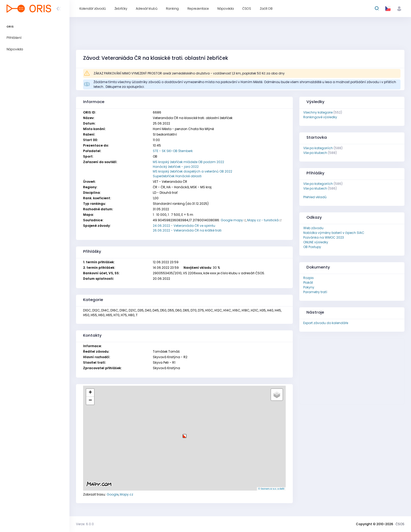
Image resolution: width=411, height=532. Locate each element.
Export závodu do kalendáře (326, 323)
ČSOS (400, 524)
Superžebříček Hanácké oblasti (177, 176)
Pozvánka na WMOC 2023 (324, 237)
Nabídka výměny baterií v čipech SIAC (334, 233)
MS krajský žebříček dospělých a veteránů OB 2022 (193, 171)
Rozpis (309, 278)
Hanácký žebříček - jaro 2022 (176, 167)
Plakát (308, 283)
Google (113, 494)
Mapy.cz (126, 494)
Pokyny (309, 287)
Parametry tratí (315, 292)
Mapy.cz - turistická (263, 220)
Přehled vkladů (315, 197)
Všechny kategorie (318, 112)
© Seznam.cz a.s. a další (271, 489)
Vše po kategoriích (318, 148)
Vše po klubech (315, 153)
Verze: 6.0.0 (85, 524)
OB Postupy (312, 247)
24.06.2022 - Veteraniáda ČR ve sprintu (184, 226)
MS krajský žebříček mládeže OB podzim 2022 (188, 162)
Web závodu (313, 228)
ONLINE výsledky (316, 242)
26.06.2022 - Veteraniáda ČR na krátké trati (187, 230)
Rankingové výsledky (320, 117)
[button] (185, 434)
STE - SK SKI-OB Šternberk (173, 151)
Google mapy (232, 220)
